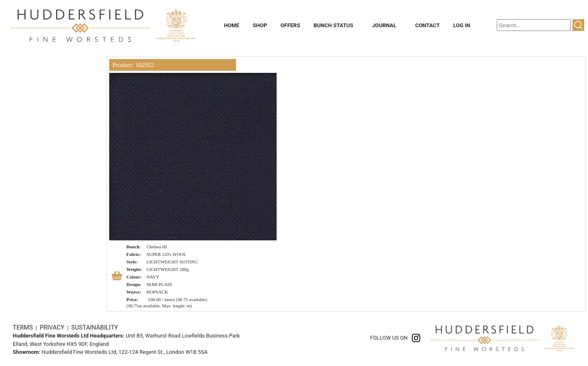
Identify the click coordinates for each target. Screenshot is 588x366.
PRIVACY (53, 327)
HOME (232, 25)
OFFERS (290, 25)
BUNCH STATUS (333, 25)
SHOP (260, 25)
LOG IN (462, 25)
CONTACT (428, 25)
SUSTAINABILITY (95, 327)
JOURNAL (384, 25)
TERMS (24, 327)
